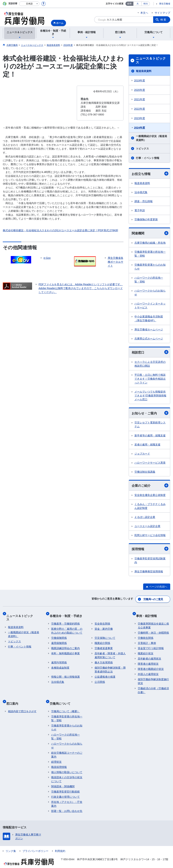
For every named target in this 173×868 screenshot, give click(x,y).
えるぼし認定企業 (145, 519)
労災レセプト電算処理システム (150, 426)
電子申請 (140, 211)
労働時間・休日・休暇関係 (153, 630)
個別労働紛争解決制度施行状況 (153, 678)
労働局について (62, 699)
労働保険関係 (59, 635)
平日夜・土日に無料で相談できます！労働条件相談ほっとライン (150, 380)
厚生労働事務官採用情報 (149, 573)
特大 (146, 4)
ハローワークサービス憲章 (150, 464)
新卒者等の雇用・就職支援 (150, 437)
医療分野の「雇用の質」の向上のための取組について (67, 628)
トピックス (142, 149)
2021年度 (140, 99)
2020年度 (140, 90)
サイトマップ (162, 13)
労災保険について (105, 635)
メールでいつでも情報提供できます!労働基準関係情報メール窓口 (150, 396)
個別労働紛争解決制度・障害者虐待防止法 (110, 667)
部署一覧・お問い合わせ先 (67, 805)
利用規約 (60, 845)
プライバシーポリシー (35, 845)
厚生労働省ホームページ (149, 330)
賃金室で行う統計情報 (151, 645)
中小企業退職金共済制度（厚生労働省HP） (149, 319)
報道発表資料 (144, 71)
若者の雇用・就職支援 (147, 446)
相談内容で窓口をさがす (22, 705)
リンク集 (11, 845)
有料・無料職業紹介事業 (65, 650)
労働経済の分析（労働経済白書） (153, 687)
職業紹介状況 (146, 650)
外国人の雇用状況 (148, 671)
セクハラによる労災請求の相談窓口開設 (150, 365)
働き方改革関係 (104, 660)
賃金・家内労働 (104, 626)
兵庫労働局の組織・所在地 (150, 243)
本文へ (144, 13)
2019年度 (140, 80)
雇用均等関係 (59, 660)
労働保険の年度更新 (146, 220)
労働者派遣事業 (104, 645)
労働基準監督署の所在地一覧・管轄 (150, 254)
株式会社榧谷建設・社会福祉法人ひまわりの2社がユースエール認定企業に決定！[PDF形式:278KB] (60, 230)
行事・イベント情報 (148, 158)
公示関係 (100, 679)
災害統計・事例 (147, 640)
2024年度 (140, 128)
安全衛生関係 (102, 621)
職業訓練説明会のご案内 (65, 645)
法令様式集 (141, 193)
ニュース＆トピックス (151, 60)
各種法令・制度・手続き (67, 614)
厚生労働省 (165, 4)
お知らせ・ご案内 (150, 414)
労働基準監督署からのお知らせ (150, 267)
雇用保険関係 (59, 640)
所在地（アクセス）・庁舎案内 (67, 797)
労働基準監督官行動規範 (65, 785)
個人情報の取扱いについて (67, 766)
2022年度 (140, 109)
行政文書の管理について (65, 790)
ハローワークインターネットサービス (150, 306)
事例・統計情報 (148, 614)
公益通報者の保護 (105, 674)
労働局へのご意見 (154, 600)
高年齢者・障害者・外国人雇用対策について (110, 652)
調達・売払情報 (144, 202)
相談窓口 (150, 353)
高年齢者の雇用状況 (149, 656)
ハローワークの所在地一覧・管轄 (149, 280)
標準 (129, 4)
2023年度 (140, 118)
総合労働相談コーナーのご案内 (67, 748)
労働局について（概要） (65, 705)
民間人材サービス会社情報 (150, 537)
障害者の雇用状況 (148, 661)
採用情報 (150, 551)
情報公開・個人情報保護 (65, 674)
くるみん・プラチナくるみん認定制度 (150, 508)
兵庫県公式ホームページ (149, 339)
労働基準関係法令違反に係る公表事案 (153, 623)
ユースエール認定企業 (147, 528)
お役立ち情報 (150, 174)
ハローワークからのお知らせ (150, 293)
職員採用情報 (59, 761)
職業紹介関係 (102, 640)
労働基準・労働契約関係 (65, 621)
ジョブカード (142, 455)
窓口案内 (14, 699)
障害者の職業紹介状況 (151, 666)
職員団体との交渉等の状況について (67, 773)
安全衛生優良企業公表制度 (150, 497)
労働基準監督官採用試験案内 (150, 562)
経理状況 (56, 755)
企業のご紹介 (150, 487)
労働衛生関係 (146, 635)
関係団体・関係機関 (63, 780)
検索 (164, 20)
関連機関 (150, 234)
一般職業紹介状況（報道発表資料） (151, 138)
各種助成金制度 (60, 665)
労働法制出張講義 (145, 473)
